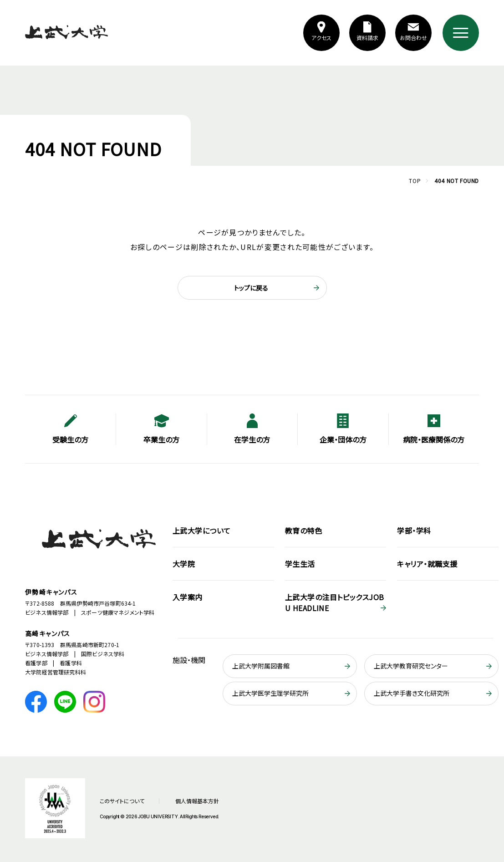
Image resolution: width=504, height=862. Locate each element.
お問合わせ (413, 38)
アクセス (321, 38)
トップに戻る (251, 288)
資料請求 (367, 38)
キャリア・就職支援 (427, 564)
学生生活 (300, 564)
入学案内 (188, 597)
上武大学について (202, 530)
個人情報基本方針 (197, 801)
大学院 (184, 564)
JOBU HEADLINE (335, 602)
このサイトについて (122, 801)
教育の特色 (303, 530)
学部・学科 (414, 530)
